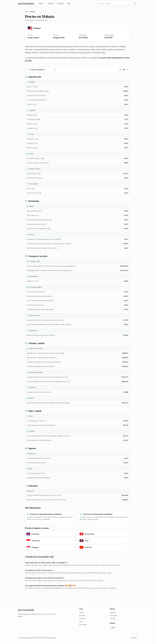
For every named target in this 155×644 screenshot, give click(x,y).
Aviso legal (83, 624)
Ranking (51, 3)
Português (113, 615)
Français (113, 618)
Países (42, 3)
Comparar (61, 3)
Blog (69, 3)
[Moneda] (123, 70)
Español (113, 612)
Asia (26, 11)
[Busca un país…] (113, 3)
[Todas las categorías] (41, 70)
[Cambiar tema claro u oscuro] (135, 3)
